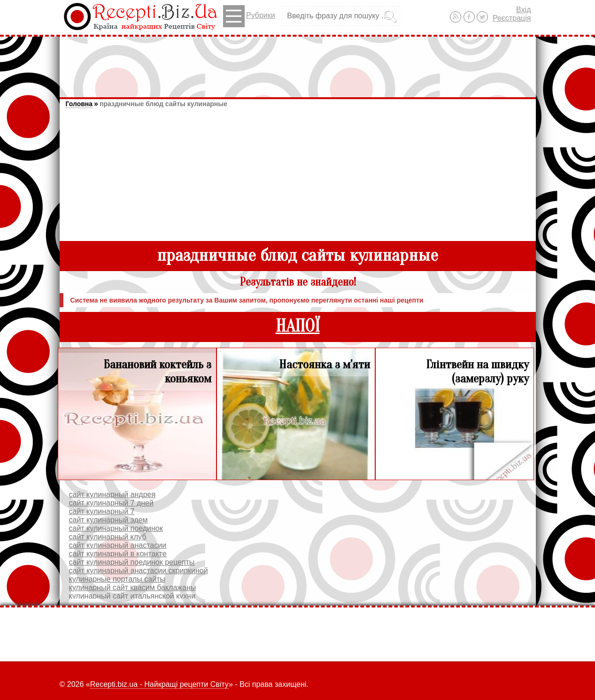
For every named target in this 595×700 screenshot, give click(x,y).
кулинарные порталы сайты (117, 579)
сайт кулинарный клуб (108, 537)
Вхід (523, 10)
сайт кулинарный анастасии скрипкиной (139, 571)
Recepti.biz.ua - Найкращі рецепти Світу (159, 684)
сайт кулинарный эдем (108, 520)
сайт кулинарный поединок (116, 528)
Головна (79, 104)
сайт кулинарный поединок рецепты (132, 562)
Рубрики (249, 16)
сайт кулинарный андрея (112, 494)
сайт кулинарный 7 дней (111, 503)
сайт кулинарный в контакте (118, 554)
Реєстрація (512, 18)
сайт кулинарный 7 (102, 511)
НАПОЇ (298, 326)
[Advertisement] (298, 62)
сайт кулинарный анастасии (118, 545)
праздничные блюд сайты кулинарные (163, 104)
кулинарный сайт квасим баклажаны (133, 587)
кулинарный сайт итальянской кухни (132, 596)
